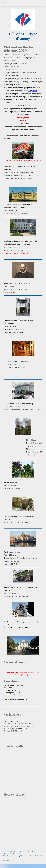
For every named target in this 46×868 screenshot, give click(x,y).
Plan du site (35, 852)
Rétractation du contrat (12, 854)
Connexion (6, 860)
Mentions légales (8, 852)
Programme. (33, 91)
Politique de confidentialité (22, 852)
